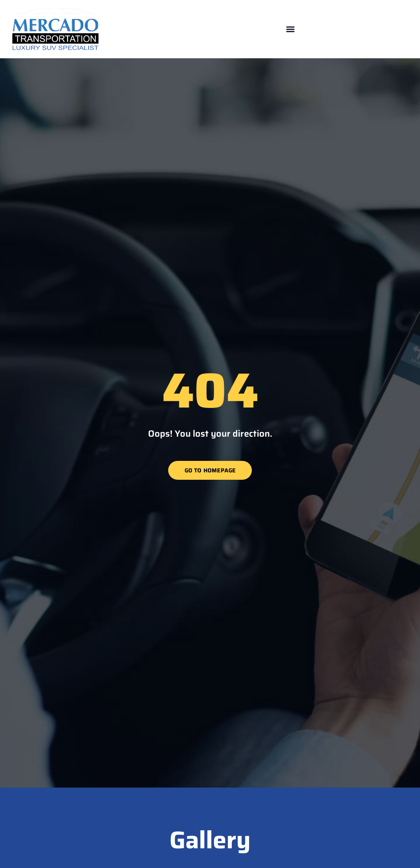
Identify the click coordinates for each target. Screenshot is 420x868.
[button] (291, 29)
